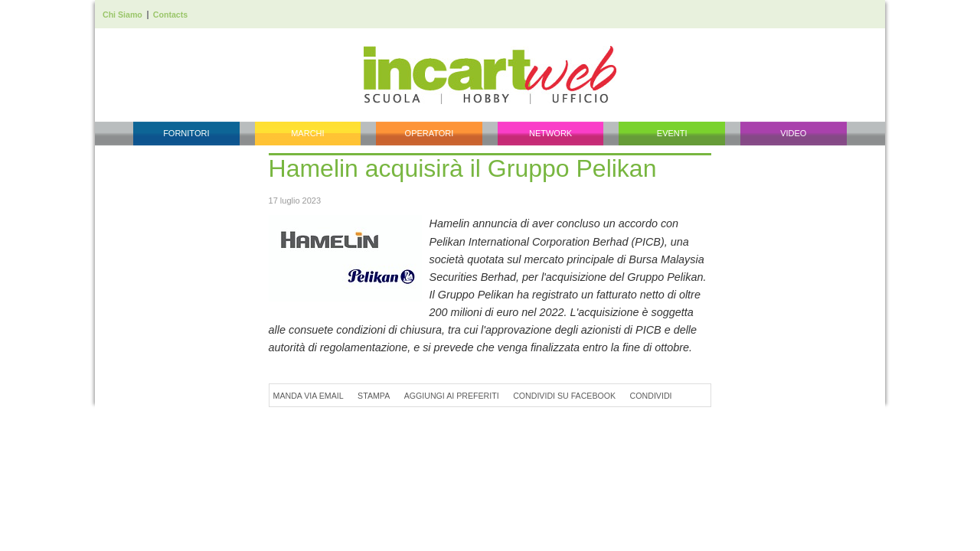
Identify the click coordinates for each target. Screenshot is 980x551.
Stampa (374, 396)
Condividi (651, 396)
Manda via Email (309, 396)
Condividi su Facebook (564, 396)
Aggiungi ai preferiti (452, 396)
